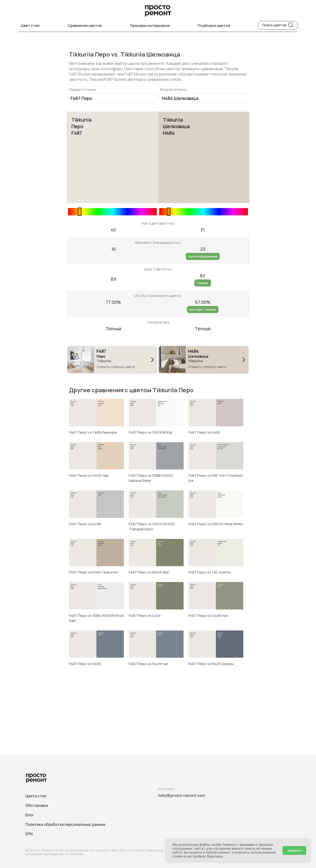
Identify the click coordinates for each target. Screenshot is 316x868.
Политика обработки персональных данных (65, 825)
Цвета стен (36, 796)
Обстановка (37, 806)
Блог (30, 815)
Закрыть (294, 850)
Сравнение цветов (85, 25)
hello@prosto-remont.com (182, 796)
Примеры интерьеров (150, 25)
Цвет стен (30, 25)
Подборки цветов (214, 25)
